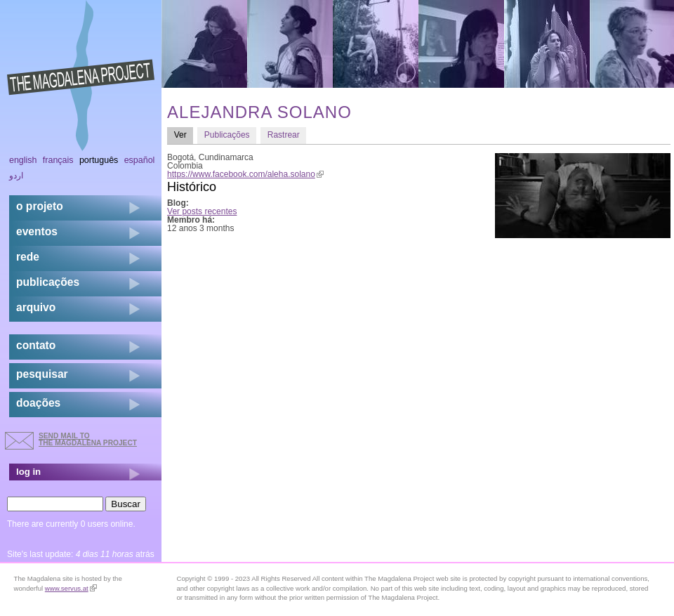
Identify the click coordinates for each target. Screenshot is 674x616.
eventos (37, 231)
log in (28, 472)
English (23, 160)
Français (58, 160)
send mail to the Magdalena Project (88, 439)
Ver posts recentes (202, 211)
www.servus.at (71, 588)
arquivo (36, 307)
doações (38, 403)
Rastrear (284, 135)
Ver (184, 135)
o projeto (40, 206)
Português (99, 160)
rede (28, 257)
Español (140, 160)
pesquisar (42, 374)
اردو (16, 176)
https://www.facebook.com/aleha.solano (245, 174)
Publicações (227, 135)
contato (36, 345)
